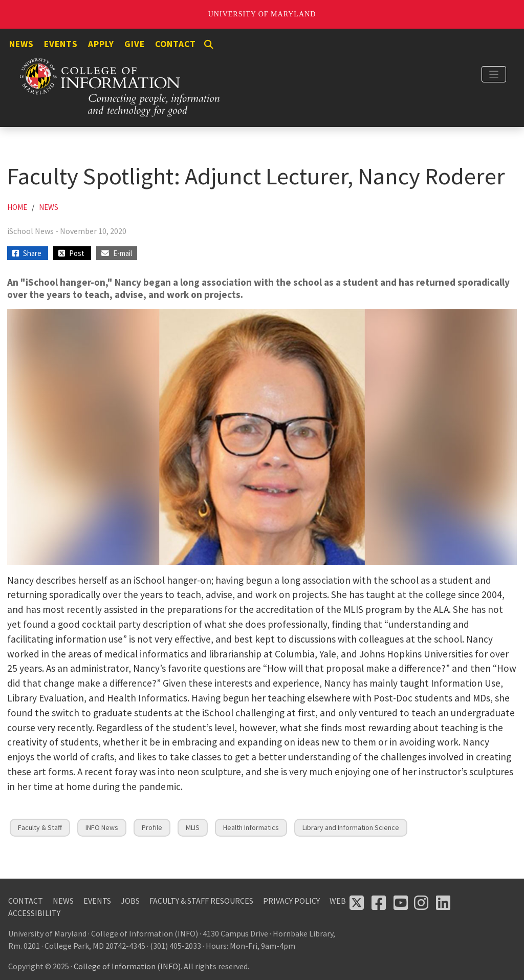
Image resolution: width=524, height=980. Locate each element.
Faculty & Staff (40, 827)
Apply (101, 44)
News (21, 44)
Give (135, 44)
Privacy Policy (291, 901)
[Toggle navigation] (494, 74)
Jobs (130, 901)
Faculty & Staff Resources (201, 901)
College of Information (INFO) (127, 966)
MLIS (193, 827)
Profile (152, 827)
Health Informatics (251, 827)
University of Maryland (262, 14)
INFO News (102, 827)
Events (61, 44)
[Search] (209, 45)
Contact (176, 44)
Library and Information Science (351, 827)
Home (17, 207)
